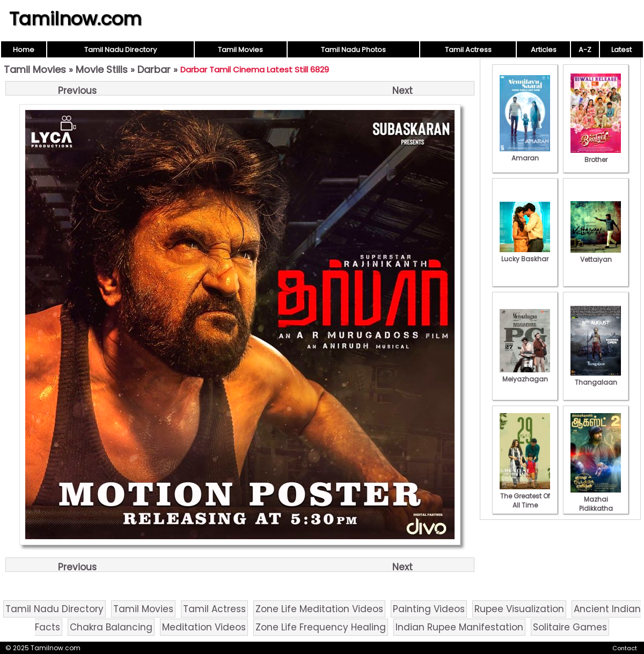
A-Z (585, 50)
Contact (625, 648)
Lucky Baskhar (525, 254)
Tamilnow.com (75, 19)
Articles (544, 50)
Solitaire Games (570, 627)
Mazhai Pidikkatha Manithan (596, 504)
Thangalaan (596, 378)
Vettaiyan (596, 255)
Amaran (525, 153)
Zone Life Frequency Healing (321, 627)
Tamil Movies (240, 50)
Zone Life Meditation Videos (319, 609)
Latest (621, 50)
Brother (596, 155)
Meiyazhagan (525, 374)
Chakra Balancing (111, 627)
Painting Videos (429, 609)
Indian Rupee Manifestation (459, 627)
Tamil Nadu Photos (353, 50)
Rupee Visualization (519, 609)
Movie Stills (102, 69)
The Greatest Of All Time (525, 496)
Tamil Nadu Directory (120, 50)
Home (24, 50)
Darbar (154, 69)
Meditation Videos (204, 627)
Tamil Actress (468, 50)
